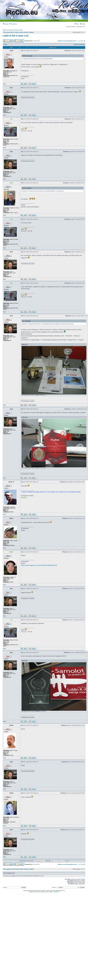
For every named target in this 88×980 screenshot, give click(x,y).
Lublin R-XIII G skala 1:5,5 (16, 36)
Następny (82, 44)
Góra (4, 84)
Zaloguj (6, 24)
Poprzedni (76, 44)
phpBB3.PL (57, 892)
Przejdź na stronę (62, 41)
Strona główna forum (9, 32)
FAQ (77, 24)
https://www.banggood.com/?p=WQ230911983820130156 (39, 565)
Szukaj (82, 24)
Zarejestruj (13, 24)
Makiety (32, 32)
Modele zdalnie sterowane (22, 32)
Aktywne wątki (19, 30)
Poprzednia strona (72, 41)
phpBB (43, 891)
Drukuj (5, 44)
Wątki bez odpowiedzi (8, 30)
